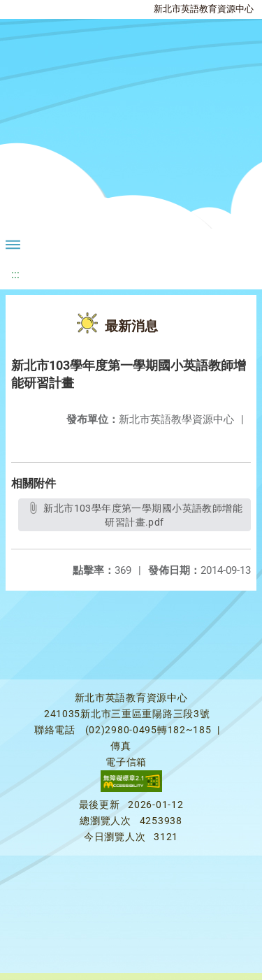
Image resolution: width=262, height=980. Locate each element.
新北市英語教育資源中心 (204, 9)
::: (15, 274)
